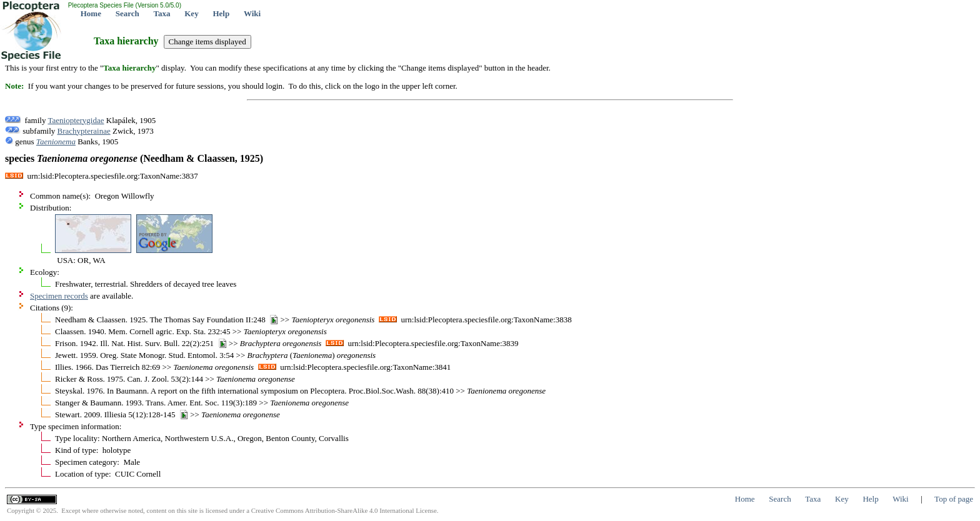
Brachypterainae (84, 131)
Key (191, 13)
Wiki (252, 13)
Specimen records (59, 296)
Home (91, 13)
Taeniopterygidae (76, 120)
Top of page (954, 499)
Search (127, 13)
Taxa (162, 13)
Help (221, 13)
